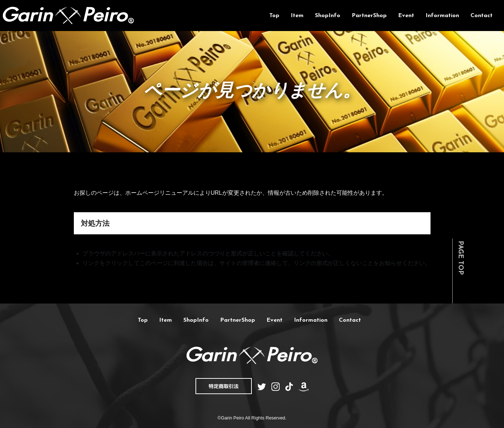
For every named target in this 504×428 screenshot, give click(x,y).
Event (406, 16)
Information (442, 16)
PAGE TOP (460, 258)
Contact (482, 16)
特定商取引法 (224, 386)
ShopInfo (328, 16)
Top (274, 16)
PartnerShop (369, 16)
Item (297, 16)
